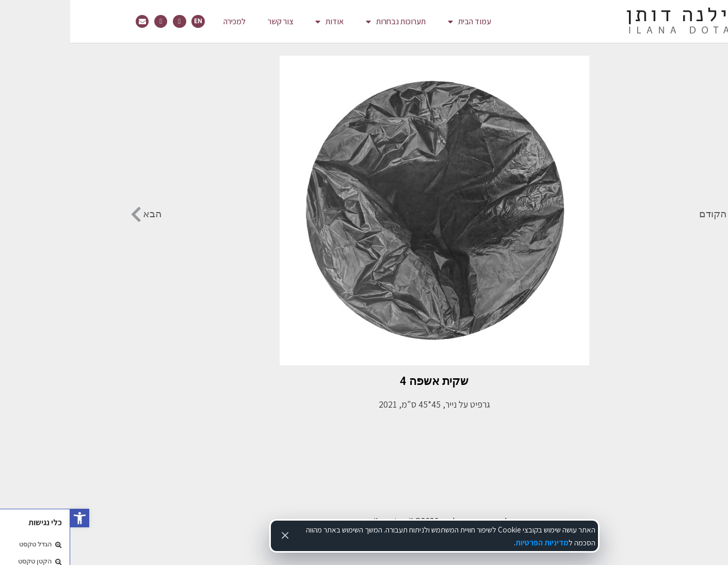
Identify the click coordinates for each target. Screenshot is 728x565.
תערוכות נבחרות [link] (326, 22)
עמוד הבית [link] (399, 22)
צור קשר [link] (210, 21)
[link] (10, 518)
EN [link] (128, 21)
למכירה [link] (164, 21)
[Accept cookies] (215, 535)
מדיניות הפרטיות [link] (472, 542)
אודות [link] (259, 22)
